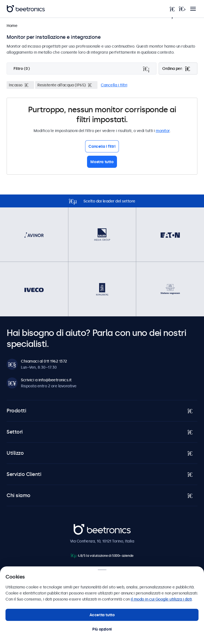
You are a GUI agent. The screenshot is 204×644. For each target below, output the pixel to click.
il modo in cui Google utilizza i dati (161, 599)
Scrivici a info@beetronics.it (46, 380)
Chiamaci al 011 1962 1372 (44, 361)
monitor (163, 131)
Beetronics (83, 527)
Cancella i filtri (114, 85)
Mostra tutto (102, 162)
